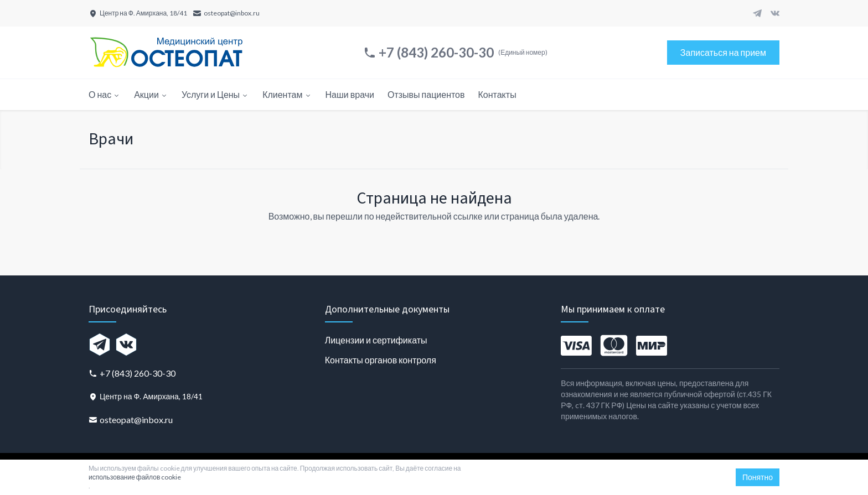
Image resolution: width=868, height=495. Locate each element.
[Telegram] (757, 13)
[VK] (775, 13)
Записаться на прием (723, 52)
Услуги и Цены (215, 94)
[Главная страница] (166, 53)
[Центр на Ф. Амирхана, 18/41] (138, 13)
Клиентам (287, 94)
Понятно (758, 477)
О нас (105, 94)
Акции (151, 94)
